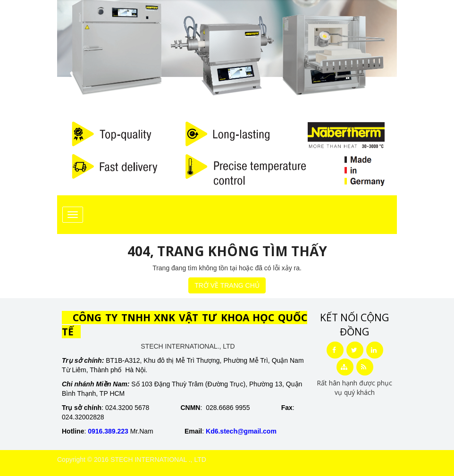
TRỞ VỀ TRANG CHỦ (227, 285)
